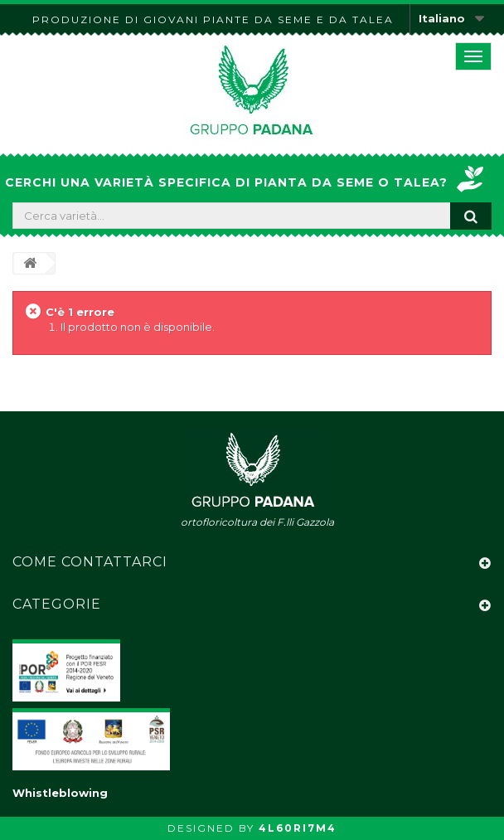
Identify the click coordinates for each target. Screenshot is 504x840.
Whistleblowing (60, 793)
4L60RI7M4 (298, 828)
